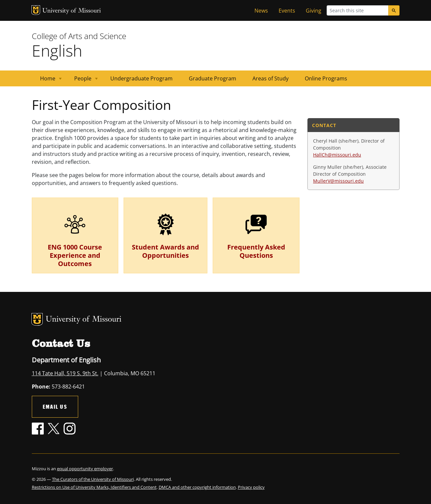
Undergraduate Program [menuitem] (141, 78)
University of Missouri (72, 11)
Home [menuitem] (47, 81)
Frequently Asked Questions (256, 251)
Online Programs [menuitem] (326, 78)
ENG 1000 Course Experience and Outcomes (75, 255)
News (261, 11)
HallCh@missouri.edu (337, 155)
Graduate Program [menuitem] (213, 78)
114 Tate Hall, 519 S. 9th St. (65, 373)
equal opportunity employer (85, 469)
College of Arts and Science (79, 36)
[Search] (394, 10)
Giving (314, 11)
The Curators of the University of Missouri (93, 479)
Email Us (55, 407)
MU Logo (36, 10)
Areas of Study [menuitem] (270, 78)
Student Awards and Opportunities (165, 251)
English (57, 50)
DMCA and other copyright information (197, 487)
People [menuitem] (82, 81)
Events (287, 11)
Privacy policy (251, 487)
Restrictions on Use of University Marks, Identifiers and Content (94, 487)
